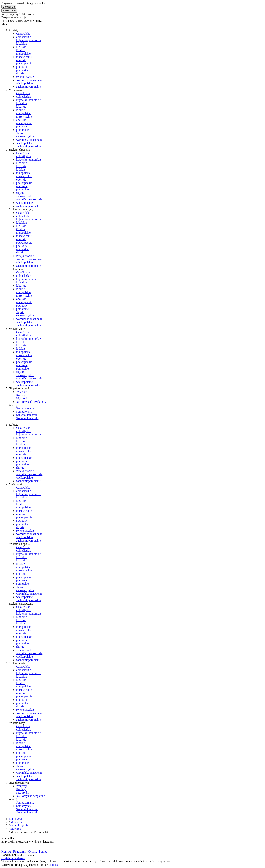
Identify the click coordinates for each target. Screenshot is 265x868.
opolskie (21, 60)
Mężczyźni (23, 398)
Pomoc (43, 852)
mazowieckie (24, 57)
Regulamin (20, 852)
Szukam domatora (27, 415)
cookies (53, 865)
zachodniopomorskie (28, 87)
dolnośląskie (24, 37)
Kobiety (21, 395)
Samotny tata (24, 412)
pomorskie (22, 70)
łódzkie (21, 50)
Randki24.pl (16, 819)
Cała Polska (23, 34)
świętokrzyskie (25, 77)
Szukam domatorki (27, 418)
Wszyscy (22, 392)
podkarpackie (24, 63)
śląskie (20, 73)
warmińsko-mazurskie (29, 80)
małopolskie (23, 54)
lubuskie (21, 47)
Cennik (33, 852)
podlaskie (22, 67)
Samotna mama (25, 408)
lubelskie (22, 44)
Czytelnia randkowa (13, 858)
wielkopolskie (24, 83)
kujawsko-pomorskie (29, 40)
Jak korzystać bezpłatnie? (31, 402)
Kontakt (6, 852)
